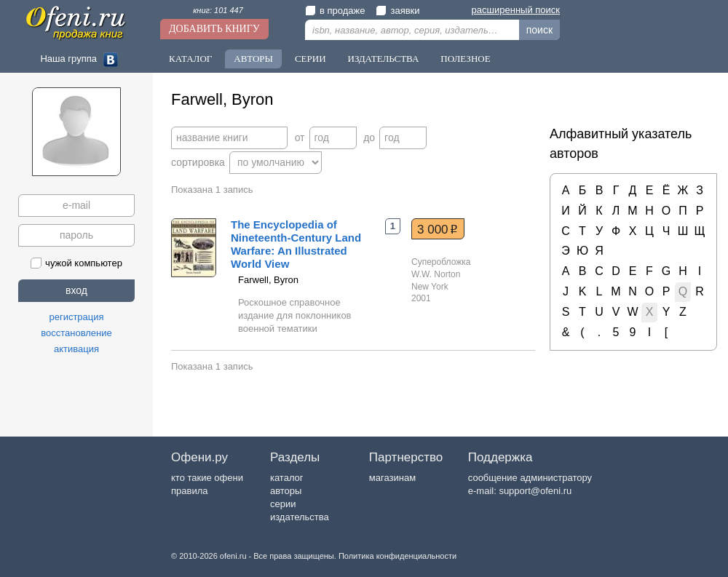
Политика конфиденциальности (397, 556)
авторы (286, 491)
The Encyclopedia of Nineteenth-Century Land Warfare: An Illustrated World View (296, 244)
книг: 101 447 (218, 10)
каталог (287, 478)
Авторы (253, 59)
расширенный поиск (516, 10)
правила (189, 491)
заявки (397, 11)
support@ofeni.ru (535, 491)
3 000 (438, 229)
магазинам (392, 478)
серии (283, 504)
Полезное (465, 59)
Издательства (384, 59)
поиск (539, 30)
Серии (310, 59)
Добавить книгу (214, 29)
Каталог (190, 59)
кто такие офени (207, 478)
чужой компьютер (76, 263)
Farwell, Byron (268, 280)
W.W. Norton (436, 274)
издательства (300, 517)
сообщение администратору (530, 478)
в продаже (335, 11)
